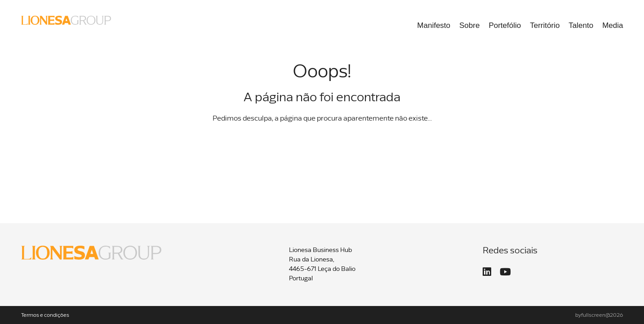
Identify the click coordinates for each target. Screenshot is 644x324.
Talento (581, 25)
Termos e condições (45, 315)
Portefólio (505, 25)
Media (613, 25)
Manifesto (434, 25)
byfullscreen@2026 (599, 315)
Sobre (469, 25)
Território (545, 25)
